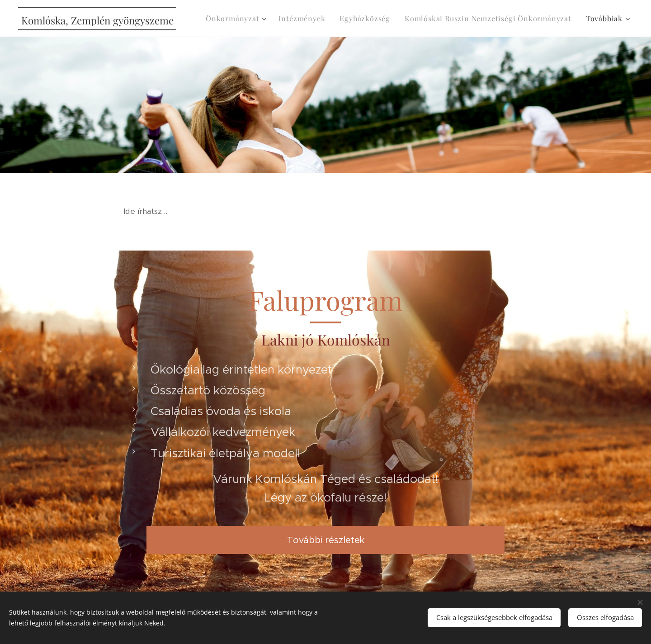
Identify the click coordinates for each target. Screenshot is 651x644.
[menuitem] (237, 19)
